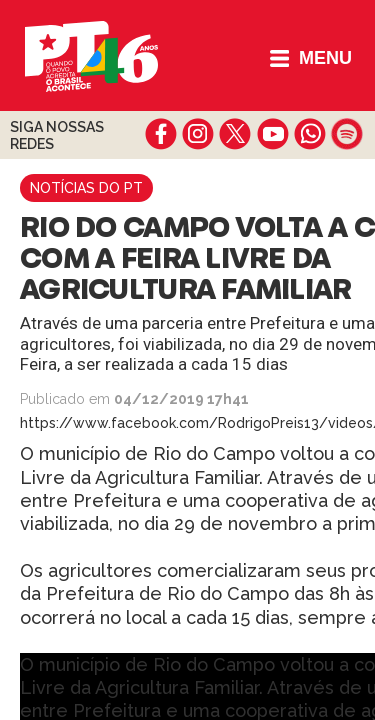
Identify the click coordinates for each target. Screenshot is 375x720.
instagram (198, 134)
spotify (346, 134)
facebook (161, 134)
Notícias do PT (86, 188)
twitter (235, 134)
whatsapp (309, 134)
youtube (272, 134)
